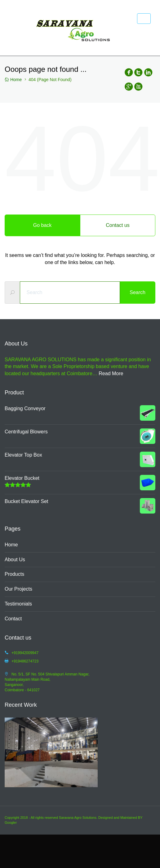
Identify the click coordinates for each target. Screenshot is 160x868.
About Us (15, 560)
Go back (42, 225)
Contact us (118, 225)
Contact (13, 619)
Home (11, 545)
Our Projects (18, 589)
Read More (111, 373)
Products (14, 574)
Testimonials (18, 604)
